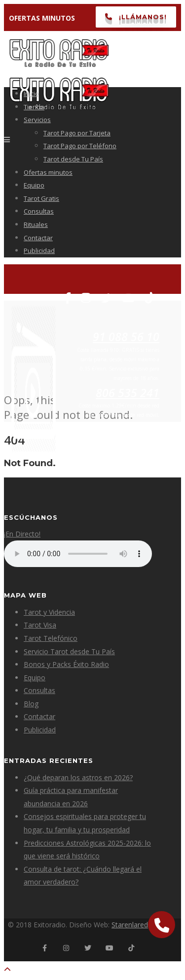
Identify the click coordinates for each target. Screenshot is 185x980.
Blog (31, 704)
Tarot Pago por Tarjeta (77, 133)
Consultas (39, 211)
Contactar (38, 238)
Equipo (34, 185)
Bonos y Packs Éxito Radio (66, 664)
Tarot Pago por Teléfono (80, 146)
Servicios (37, 120)
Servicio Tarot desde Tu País (69, 651)
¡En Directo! (22, 534)
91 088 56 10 (126, 337)
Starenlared (130, 925)
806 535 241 (128, 393)
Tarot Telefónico (51, 638)
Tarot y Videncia (49, 612)
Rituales (36, 224)
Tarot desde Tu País (73, 159)
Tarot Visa (40, 625)
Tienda (34, 107)
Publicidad (39, 251)
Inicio (31, 94)
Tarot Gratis (41, 198)
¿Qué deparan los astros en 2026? (78, 777)
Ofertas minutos (48, 172)
